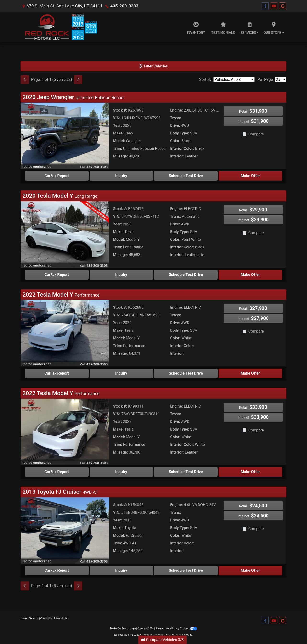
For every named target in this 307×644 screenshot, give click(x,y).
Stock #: (120, 110)
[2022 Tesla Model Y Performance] (65, 333)
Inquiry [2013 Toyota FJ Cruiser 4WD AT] (121, 570)
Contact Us (46, 619)
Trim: (118, 148)
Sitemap (160, 629)
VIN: (117, 118)
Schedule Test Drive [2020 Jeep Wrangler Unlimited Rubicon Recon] (186, 176)
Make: (118, 133)
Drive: (175, 126)
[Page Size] (281, 80)
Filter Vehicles (153, 66)
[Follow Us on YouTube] (274, 6)
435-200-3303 (124, 6)
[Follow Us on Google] (283, 6)
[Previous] (25, 80)
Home (24, 619)
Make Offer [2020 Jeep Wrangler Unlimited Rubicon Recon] (250, 176)
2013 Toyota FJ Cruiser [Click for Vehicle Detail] (60, 492)
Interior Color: (182, 148)
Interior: (177, 156)
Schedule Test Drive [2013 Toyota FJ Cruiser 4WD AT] (186, 570)
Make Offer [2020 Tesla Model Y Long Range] (250, 275)
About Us (34, 619)
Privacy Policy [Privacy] (61, 619)
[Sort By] (234, 80)
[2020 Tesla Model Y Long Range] (65, 234)
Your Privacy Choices (181, 629)
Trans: (175, 118)
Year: (117, 126)
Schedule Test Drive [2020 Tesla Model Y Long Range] (186, 275)
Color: (175, 141)
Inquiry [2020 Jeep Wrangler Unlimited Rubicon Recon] (121, 176)
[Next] (78, 80)
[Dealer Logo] (59, 27)
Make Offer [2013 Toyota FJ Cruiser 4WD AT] (250, 570)
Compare (256, 134)
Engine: (176, 110)
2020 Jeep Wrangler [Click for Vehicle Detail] (73, 97)
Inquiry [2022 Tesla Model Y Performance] (121, 373)
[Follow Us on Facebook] (265, 6)
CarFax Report (57, 176)
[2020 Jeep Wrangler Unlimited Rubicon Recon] (65, 136)
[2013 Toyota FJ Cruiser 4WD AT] (65, 530)
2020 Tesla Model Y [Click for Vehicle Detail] (60, 196)
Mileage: (120, 156)
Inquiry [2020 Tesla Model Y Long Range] (121, 275)
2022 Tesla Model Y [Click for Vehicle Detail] (61, 295)
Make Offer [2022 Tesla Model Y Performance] (250, 373)
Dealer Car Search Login (123, 629)
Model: (119, 141)
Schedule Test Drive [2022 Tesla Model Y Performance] (186, 373)
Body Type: (179, 133)
